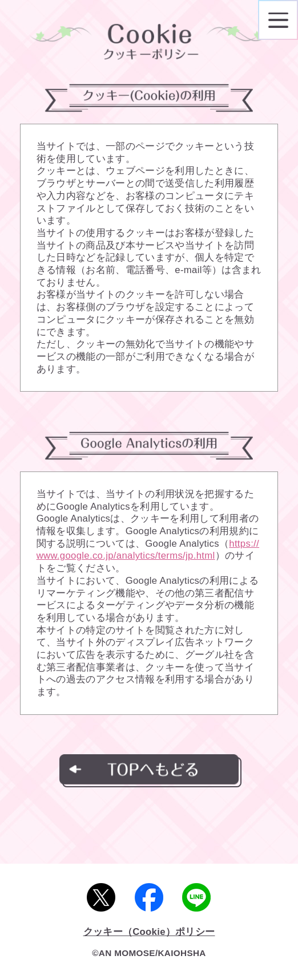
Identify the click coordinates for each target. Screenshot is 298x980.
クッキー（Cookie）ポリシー (149, 932)
